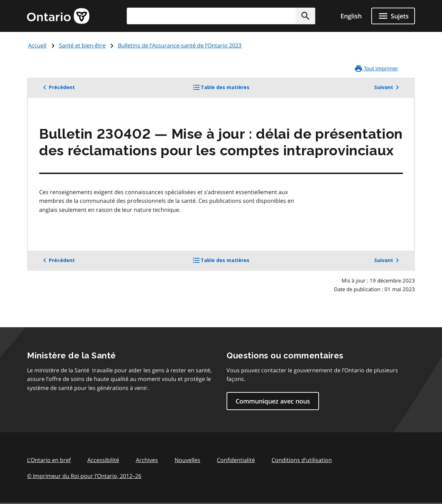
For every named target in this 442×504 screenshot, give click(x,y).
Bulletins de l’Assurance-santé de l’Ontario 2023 (180, 45)
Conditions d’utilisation (302, 460)
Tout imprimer (376, 69)
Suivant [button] (388, 87)
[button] (306, 16)
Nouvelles (187, 460)
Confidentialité (236, 460)
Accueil (37, 45)
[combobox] (221, 16)
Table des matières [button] (232, 90)
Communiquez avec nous (273, 401)
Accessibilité (103, 460)
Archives (147, 460)
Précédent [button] (58, 87)
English (351, 16)
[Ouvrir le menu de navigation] (393, 16)
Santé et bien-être (82, 45)
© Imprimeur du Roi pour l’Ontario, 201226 (84, 476)
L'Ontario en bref (49, 460)
